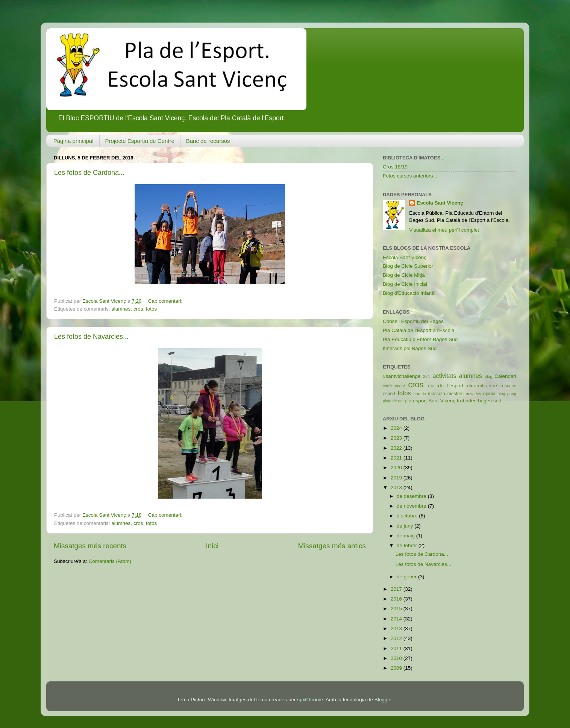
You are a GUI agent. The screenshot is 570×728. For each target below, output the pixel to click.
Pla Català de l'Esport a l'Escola (419, 330)
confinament (394, 386)
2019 (397, 478)
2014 (397, 619)
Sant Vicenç (442, 401)
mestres (456, 394)
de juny (406, 526)
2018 (397, 488)
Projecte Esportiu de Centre (140, 141)
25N (427, 376)
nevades (474, 394)
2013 (397, 629)
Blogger (383, 700)
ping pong (507, 394)
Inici (212, 546)
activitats (445, 376)
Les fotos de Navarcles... (91, 337)
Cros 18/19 (395, 167)
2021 (397, 458)
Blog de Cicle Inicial (405, 284)
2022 (397, 448)
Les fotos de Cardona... (89, 173)
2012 (397, 638)
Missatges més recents (90, 546)
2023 (397, 438)
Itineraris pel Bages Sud (410, 348)
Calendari (505, 376)
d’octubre (408, 516)
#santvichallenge (402, 376)
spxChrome (310, 700)
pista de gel (393, 401)
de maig (406, 536)
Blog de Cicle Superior (408, 266)
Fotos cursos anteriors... (410, 176)
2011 (397, 648)
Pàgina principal (74, 141)
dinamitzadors (483, 386)
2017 (397, 589)
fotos (151, 309)
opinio (489, 394)
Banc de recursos (208, 141)
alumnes (121, 309)
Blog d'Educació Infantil (409, 293)
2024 (397, 428)
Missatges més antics (332, 546)
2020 (397, 468)
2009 (397, 668)
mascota (437, 394)
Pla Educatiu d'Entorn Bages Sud (420, 339)
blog (488, 376)
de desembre (412, 496)
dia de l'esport (446, 386)
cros (138, 309)
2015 (397, 609)
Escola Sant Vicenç (440, 203)
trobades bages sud (479, 401)
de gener (407, 577)
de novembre (412, 506)
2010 (397, 658)
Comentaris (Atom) (110, 561)
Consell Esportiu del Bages (413, 321)
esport (389, 394)
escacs (509, 386)
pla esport (416, 401)
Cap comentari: (166, 301)
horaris (420, 394)
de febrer (408, 545)
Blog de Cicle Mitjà (404, 275)
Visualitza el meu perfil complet (444, 230)
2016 (397, 599)
